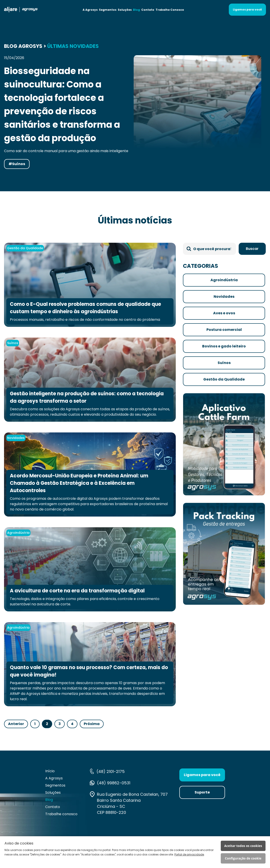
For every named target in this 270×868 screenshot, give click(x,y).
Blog (136, 10)
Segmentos (108, 10)
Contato (148, 10)
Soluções (125, 10)
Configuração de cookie (243, 858)
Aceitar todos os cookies (243, 846)
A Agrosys (90, 10)
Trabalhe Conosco (170, 10)
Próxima (92, 724)
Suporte (202, 792)
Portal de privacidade (189, 854)
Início (50, 771)
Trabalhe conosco (61, 814)
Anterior (16, 724)
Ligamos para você (247, 10)
